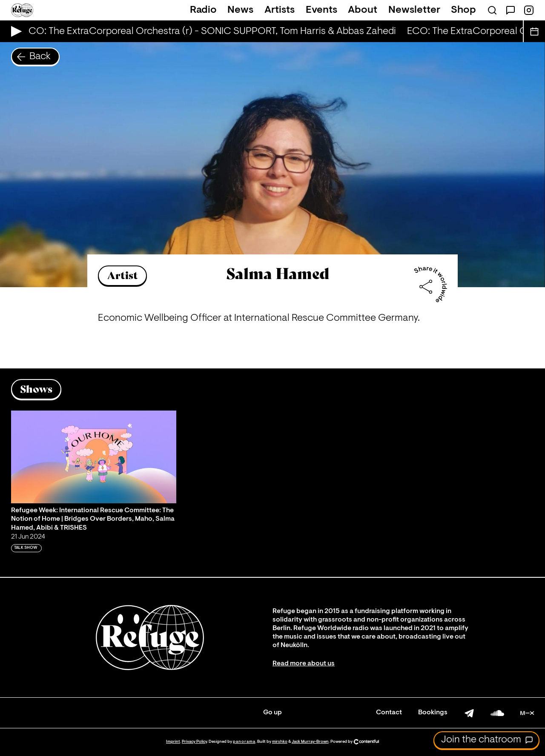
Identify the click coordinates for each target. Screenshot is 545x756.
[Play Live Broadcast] (14, 31)
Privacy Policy (194, 742)
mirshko (280, 742)
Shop (463, 10)
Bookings (433, 713)
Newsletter (414, 10)
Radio (203, 10)
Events (321, 10)
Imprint (173, 742)
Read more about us (304, 664)
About (363, 10)
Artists (280, 10)
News (240, 10)
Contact (389, 713)
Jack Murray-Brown (310, 742)
